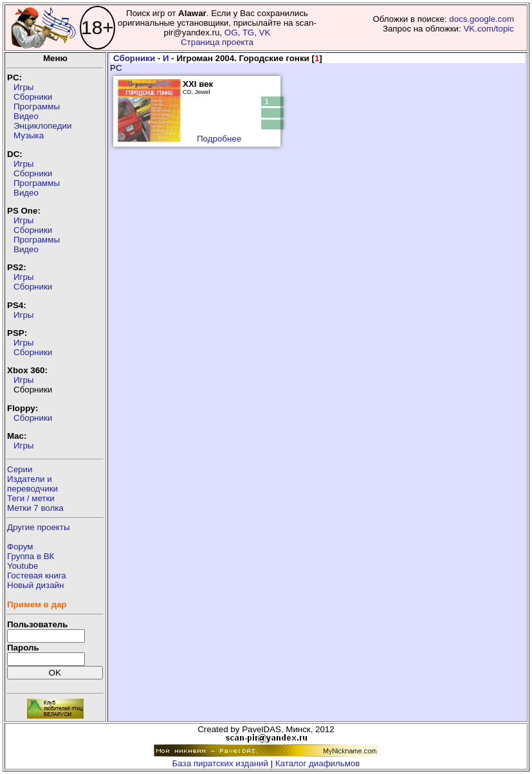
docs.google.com (482, 19)
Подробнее (219, 139)
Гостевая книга (37, 576)
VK (265, 32)
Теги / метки (31, 498)
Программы (37, 106)
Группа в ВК (31, 556)
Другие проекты (39, 527)
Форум (20, 547)
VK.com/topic (489, 29)
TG (249, 32)
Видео (26, 116)
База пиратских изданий (220, 763)
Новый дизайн (35, 585)
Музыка (29, 135)
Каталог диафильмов (318, 763)
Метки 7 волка (35, 508)
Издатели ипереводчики (32, 484)
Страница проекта (217, 42)
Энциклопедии (42, 126)
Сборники (33, 97)
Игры (23, 87)
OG (231, 32)
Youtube (23, 566)
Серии (20, 469)
